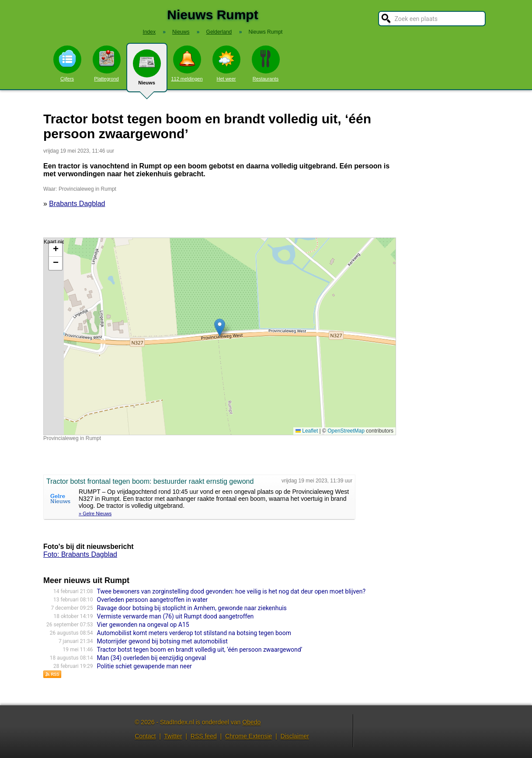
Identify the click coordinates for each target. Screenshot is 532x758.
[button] (220, 327)
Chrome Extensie (249, 736)
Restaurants (266, 63)
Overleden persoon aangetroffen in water (152, 600)
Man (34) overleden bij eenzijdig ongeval (152, 658)
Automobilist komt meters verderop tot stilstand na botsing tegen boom (194, 633)
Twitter (173, 736)
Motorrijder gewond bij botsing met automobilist (162, 641)
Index (149, 32)
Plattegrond (107, 63)
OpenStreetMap (346, 431)
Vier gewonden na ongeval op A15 (143, 625)
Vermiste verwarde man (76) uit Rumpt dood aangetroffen (176, 616)
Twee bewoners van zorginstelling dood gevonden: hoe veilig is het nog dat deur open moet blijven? (231, 591)
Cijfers (67, 63)
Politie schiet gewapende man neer (144, 666)
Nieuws (147, 71)
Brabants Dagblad (77, 204)
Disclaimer (295, 736)
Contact (145, 736)
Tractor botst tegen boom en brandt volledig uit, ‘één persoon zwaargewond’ (200, 650)
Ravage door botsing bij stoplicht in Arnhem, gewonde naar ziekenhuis (192, 608)
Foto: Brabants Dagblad (80, 554)
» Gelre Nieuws (95, 513)
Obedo (251, 722)
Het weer (226, 63)
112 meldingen (187, 63)
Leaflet (307, 431)
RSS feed (204, 736)
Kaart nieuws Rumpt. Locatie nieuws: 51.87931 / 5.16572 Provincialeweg (219, 336)
